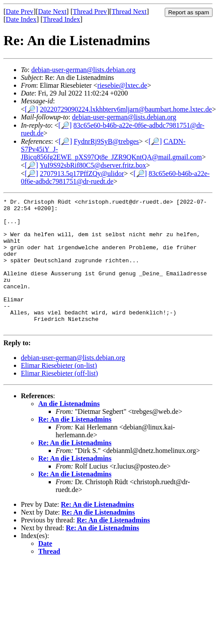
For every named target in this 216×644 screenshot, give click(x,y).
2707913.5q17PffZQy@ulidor (82, 173)
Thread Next (129, 12)
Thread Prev (90, 12)
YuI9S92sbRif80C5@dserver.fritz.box (93, 165)
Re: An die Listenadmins (75, 445)
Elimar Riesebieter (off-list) (59, 399)
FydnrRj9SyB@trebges (106, 141)
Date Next (52, 12)
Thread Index (62, 19)
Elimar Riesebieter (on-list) (59, 391)
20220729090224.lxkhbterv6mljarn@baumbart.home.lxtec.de (126, 109)
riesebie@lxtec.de (122, 85)
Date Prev (20, 12)
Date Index (21, 19)
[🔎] (32, 109)
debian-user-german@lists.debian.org (83, 70)
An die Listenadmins (69, 430)
